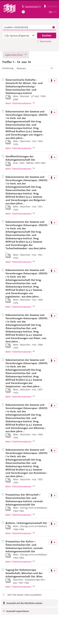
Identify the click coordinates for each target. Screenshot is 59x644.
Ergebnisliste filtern (16, 55)
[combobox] (19, 35)
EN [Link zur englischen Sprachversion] (50, 12)
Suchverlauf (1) (33, 6)
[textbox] (29, 27)
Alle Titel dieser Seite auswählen (25, 595)
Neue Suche (44, 41)
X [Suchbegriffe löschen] (53, 27)
